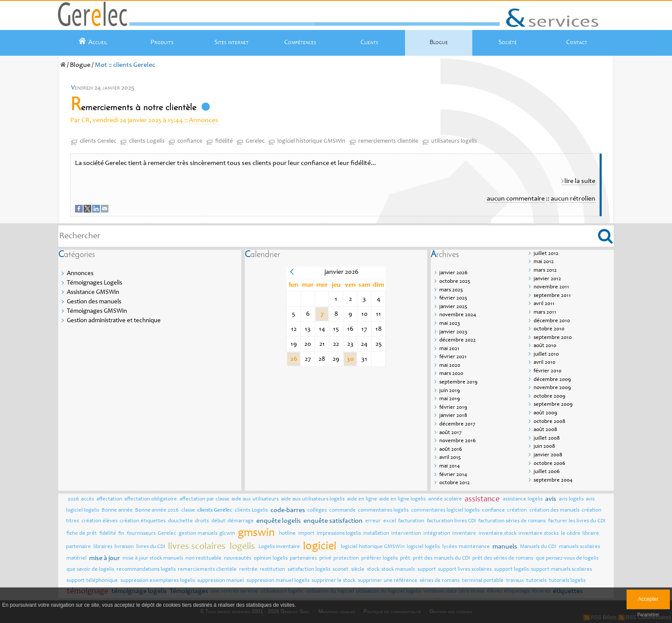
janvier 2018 (453, 416)
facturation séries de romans (512, 521)
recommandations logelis (146, 570)
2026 (73, 499)
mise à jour (105, 558)
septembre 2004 (553, 481)
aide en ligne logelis (402, 499)
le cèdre (571, 534)
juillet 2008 (547, 439)
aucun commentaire (516, 199)
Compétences (300, 42)
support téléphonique (92, 581)
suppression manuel (220, 581)
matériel (76, 559)
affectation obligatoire (151, 499)
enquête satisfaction (333, 521)
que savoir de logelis (90, 570)
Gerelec (255, 141)
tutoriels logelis (567, 581)
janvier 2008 (548, 455)
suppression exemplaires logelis (158, 581)
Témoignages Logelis (94, 283)
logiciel (320, 547)
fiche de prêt (82, 534)
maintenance (474, 547)
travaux (515, 581)
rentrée (248, 570)
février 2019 (453, 408)
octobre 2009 (549, 397)
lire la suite (580, 181)
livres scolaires (197, 547)
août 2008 (545, 430)
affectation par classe (204, 499)
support (427, 570)
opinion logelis (271, 559)
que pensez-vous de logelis (567, 559)
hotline (287, 534)
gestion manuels (198, 534)
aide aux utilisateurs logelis (313, 499)
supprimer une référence (388, 581)
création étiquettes (142, 521)
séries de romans (439, 581)
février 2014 (453, 475)
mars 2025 (451, 290)
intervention (406, 534)
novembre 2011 (551, 287)
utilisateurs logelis (454, 141)
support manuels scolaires (561, 570)
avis (551, 499)
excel (390, 521)
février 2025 (453, 298)
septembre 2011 (552, 296)
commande (342, 511)
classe (188, 511)
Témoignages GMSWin (97, 311)
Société (508, 42)
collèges (317, 511)
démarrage (241, 521)
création (517, 511)
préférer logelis (379, 559)
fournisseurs (141, 534)
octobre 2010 (549, 329)
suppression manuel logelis (278, 581)
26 (294, 359)
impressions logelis (339, 534)
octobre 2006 (549, 464)
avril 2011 (544, 304)
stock (373, 570)
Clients (369, 42)
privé (325, 559)
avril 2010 (544, 363)
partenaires (303, 559)
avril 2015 (450, 458)
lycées (450, 547)
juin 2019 (450, 391)
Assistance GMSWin (93, 292)
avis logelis (571, 499)
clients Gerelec (98, 141)
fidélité (224, 141)
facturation (411, 521)
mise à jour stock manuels (153, 559)
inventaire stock (498, 534)
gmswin (256, 533)
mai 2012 (544, 262)
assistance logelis (523, 499)
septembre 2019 (458, 382)
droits (202, 521)
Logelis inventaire (279, 547)
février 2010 (547, 371)
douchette (180, 521)
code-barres (288, 510)
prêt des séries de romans (503, 559)
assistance (482, 499)
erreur (373, 521)
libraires (103, 547)
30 (350, 359)
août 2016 (451, 450)
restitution (272, 570)
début (218, 521)
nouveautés (237, 559)
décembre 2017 (457, 424)
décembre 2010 (552, 321)
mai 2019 (450, 399)
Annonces (204, 120)
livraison (124, 547)
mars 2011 (545, 313)
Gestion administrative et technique (114, 321)
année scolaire (445, 499)
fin (121, 534)
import (306, 534)
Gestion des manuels (94, 302)
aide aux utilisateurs (255, 499)
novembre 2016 (457, 441)
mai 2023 (450, 324)
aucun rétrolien (573, 199)
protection (346, 559)
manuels (505, 547)
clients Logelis (147, 141)
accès (87, 499)
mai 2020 (450, 366)
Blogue (439, 42)
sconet (340, 570)
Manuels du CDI (538, 547)
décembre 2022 (457, 340)
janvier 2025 (453, 307)
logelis (242, 547)
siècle (358, 570)
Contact (577, 42)
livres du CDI (151, 547)
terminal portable (483, 581)
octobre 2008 (549, 422)
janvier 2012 (547, 279)
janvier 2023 (453, 332)
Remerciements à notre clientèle (133, 108)
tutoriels (536, 581)
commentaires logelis (383, 511)
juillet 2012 (546, 254)
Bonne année (117, 511)
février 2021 (453, 357)
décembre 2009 (552, 380)
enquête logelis (279, 521)
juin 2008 (544, 447)
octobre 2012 (454, 483)
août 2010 (545, 346)
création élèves (99, 521)
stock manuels (398, 570)
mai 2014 (450, 466)
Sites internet (231, 42)
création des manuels (554, 511)
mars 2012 (545, 271)
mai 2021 (449, 349)
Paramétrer (648, 615)
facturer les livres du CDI (577, 521)
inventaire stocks (538, 534)
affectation (109, 499)
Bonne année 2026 (157, 511)
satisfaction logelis (309, 570)
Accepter (648, 599)
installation (376, 534)
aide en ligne (362, 499)
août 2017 (450, 433)
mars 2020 (451, 374)
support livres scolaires (465, 570)
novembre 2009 (552, 388)
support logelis (511, 570)
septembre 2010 (553, 338)
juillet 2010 (546, 355)
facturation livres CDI (451, 521)
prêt (405, 559)
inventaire (464, 534)
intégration (437, 534)
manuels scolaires (579, 547)
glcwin (227, 534)
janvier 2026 (453, 273)
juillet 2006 (547, 472)
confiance (190, 141)
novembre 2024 (458, 315)
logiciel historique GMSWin (311, 141)
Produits (162, 42)
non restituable (204, 559)
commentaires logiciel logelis (445, 511)
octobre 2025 (455, 282)
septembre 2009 (553, 405)
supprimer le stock (333, 581)
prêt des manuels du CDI (441, 559)
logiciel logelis (423, 547)
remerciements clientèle (388, 141)
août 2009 (545, 413)
